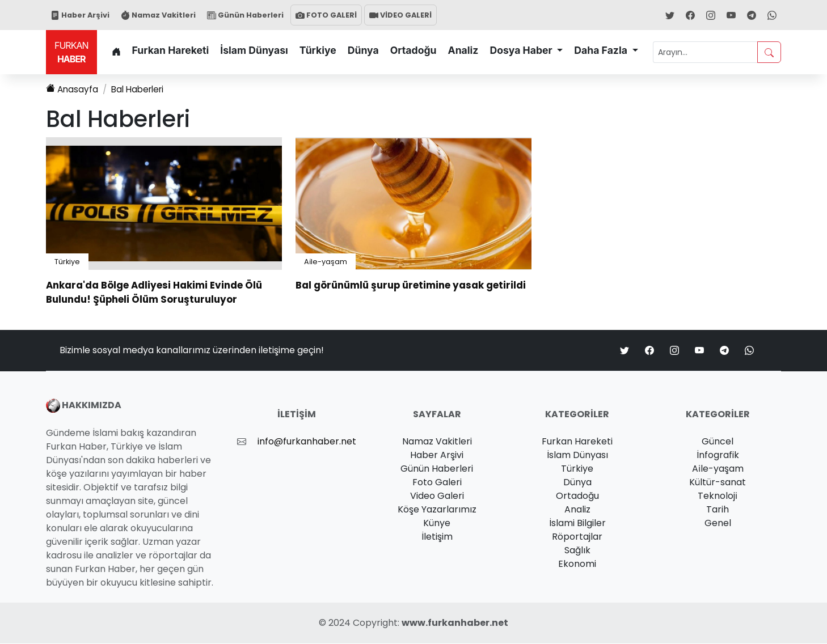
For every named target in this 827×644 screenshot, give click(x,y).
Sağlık (577, 551)
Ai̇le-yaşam (326, 262)
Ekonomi (577, 564)
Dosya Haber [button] (522, 50)
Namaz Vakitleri (158, 15)
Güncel (718, 442)
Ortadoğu (413, 50)
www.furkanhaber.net (455, 623)
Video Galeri (437, 496)
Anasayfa (73, 90)
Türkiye (318, 50)
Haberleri (142, 90)
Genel (718, 524)
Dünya (363, 50)
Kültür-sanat (718, 483)
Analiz (463, 50)
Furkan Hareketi (171, 50)
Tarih (718, 510)
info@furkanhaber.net (307, 442)
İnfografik (718, 456)
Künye (437, 524)
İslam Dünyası (254, 50)
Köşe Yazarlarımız (437, 510)
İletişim (437, 537)
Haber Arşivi (80, 15)
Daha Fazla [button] (602, 50)
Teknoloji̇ (718, 496)
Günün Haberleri (245, 15)
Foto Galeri (437, 483)
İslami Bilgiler (577, 524)
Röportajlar (577, 537)
